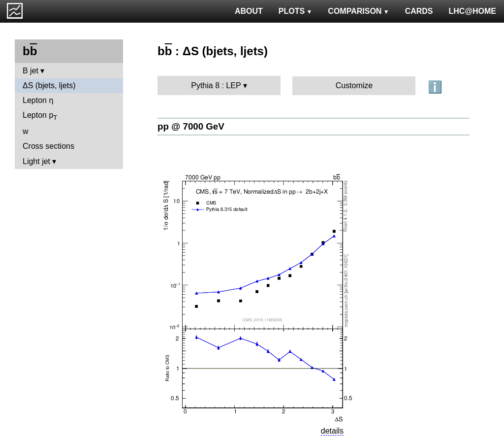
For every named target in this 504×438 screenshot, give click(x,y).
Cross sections (48, 146)
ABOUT (249, 11)
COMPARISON (358, 11)
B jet (31, 71)
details (332, 431)
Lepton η (38, 100)
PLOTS (296, 11)
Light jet (36, 161)
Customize (354, 85)
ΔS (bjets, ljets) (49, 85)
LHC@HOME (472, 11)
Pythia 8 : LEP (216, 85)
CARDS (419, 11)
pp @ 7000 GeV (191, 126)
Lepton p (40, 116)
